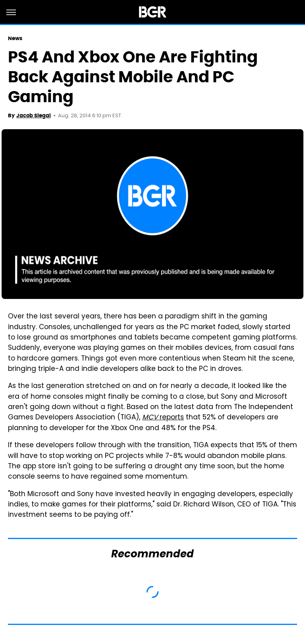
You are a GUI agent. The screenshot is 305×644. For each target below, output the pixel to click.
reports (163, 418)
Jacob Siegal (34, 115)
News (15, 38)
